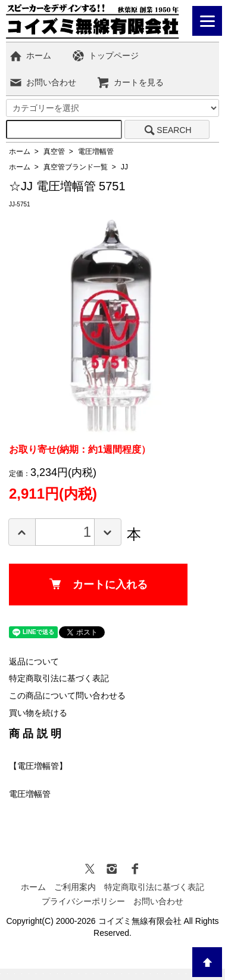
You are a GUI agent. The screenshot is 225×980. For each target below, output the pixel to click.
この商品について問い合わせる (67, 695)
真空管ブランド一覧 (76, 167)
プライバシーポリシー (83, 901)
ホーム (30, 55)
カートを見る (130, 82)
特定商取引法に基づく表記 (59, 678)
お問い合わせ (43, 82)
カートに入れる (99, 585)
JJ (124, 167)
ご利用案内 (75, 887)
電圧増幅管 (96, 152)
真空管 (54, 152)
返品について (34, 661)
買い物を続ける (38, 713)
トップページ (105, 55)
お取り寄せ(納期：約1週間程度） (80, 449)
